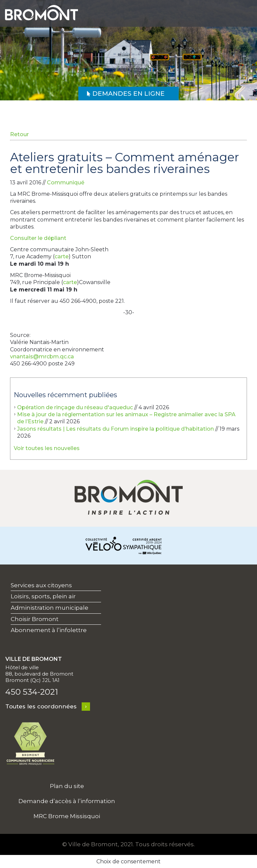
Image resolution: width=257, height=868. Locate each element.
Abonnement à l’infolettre (49, 630)
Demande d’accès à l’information (67, 801)
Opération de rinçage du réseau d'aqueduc (75, 407)
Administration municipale (50, 608)
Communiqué (66, 183)
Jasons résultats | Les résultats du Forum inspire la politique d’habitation (115, 429)
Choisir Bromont (35, 619)
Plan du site (67, 786)
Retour (19, 134)
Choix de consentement (128, 861)
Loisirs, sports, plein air (43, 596)
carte (62, 256)
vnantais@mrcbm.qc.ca (42, 357)
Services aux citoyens (41, 585)
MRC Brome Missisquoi (67, 816)
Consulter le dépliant (38, 238)
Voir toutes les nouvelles (47, 448)
